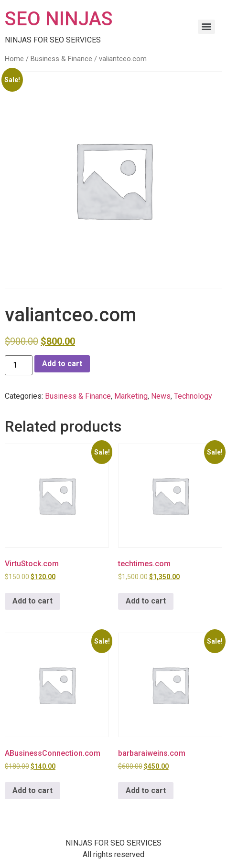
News (161, 396)
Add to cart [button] (32, 601)
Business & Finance (61, 59)
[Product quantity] (19, 365)
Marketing (131, 396)
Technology (193, 396)
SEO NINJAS (59, 19)
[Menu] (206, 27)
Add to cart (62, 364)
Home (14, 59)
